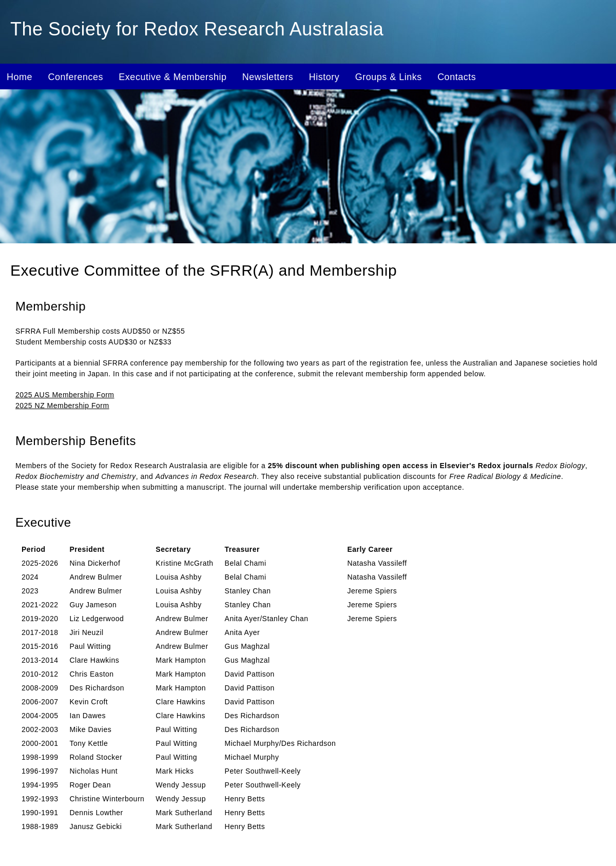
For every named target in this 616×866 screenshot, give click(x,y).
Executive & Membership (172, 77)
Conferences (75, 77)
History (324, 77)
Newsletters (268, 77)
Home (20, 77)
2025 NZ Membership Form (62, 406)
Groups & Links (389, 77)
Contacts (457, 77)
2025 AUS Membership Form (65, 395)
